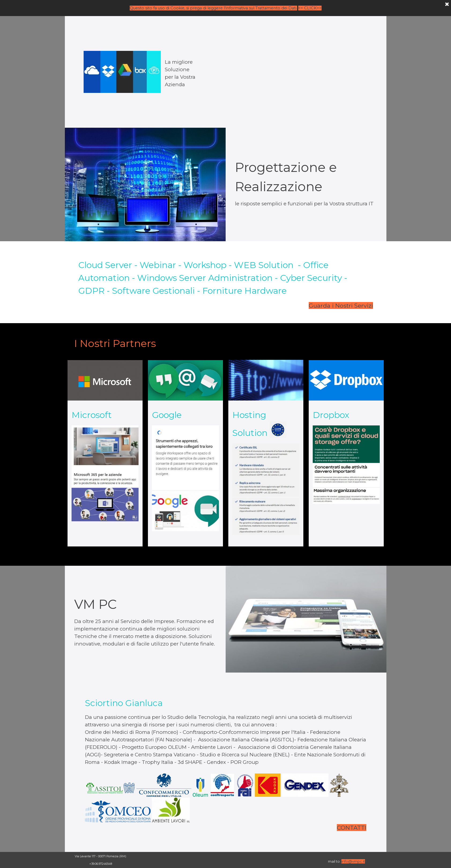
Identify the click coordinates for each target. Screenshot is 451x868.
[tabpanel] (145, 72)
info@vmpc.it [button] (353, 861)
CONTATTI (352, 828)
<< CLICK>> (310, 8)
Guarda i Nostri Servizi (341, 305)
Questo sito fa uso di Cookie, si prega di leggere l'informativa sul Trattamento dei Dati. (213, 8)
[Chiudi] (447, 4)
